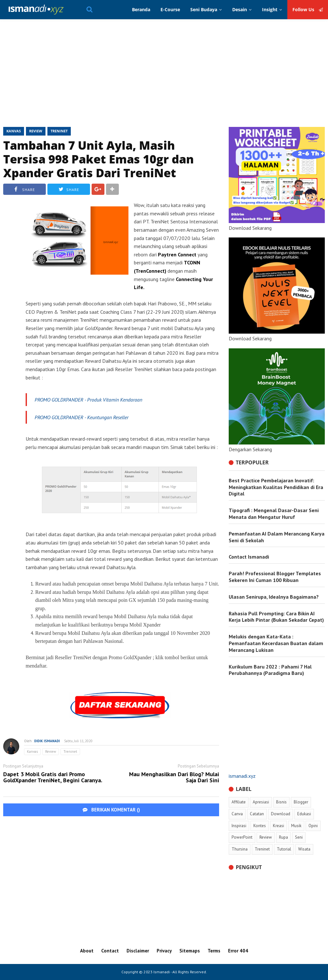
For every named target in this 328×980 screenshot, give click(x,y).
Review (36, 131)
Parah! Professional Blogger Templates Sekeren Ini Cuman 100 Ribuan (275, 577)
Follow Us (308, 10)
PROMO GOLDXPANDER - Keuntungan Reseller (82, 417)
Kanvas (14, 131)
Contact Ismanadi (249, 557)
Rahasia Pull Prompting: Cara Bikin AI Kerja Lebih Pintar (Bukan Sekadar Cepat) (276, 617)
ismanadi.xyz (242, 776)
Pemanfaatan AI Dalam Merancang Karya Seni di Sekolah (277, 537)
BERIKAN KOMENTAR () (111, 810)
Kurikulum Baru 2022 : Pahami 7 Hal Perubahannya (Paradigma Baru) (270, 670)
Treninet (59, 131)
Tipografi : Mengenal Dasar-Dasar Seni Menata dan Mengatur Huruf (274, 514)
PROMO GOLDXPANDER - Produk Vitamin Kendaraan (89, 400)
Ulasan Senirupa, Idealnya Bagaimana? (274, 597)
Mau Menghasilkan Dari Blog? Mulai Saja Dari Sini (174, 777)
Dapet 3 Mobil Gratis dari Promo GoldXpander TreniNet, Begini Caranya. (53, 777)
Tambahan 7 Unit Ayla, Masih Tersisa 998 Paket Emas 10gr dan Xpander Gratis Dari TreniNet (98, 159)
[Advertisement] (164, 76)
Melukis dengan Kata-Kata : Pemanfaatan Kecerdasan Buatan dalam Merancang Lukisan (276, 643)
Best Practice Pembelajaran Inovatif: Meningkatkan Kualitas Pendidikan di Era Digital (276, 487)
